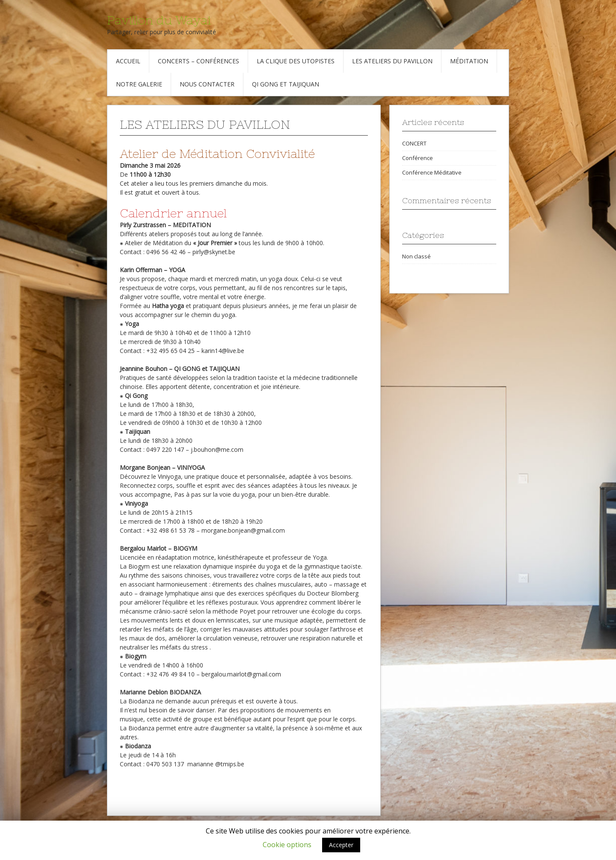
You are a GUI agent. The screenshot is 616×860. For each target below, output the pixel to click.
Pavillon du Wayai (159, 20)
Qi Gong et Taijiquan (286, 84)
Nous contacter (207, 84)
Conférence (418, 158)
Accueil (128, 61)
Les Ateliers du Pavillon (392, 61)
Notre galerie (139, 84)
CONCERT (414, 143)
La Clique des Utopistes (296, 61)
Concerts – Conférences (198, 61)
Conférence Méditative (432, 172)
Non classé (416, 256)
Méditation (469, 61)
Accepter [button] (341, 845)
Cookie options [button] (287, 845)
